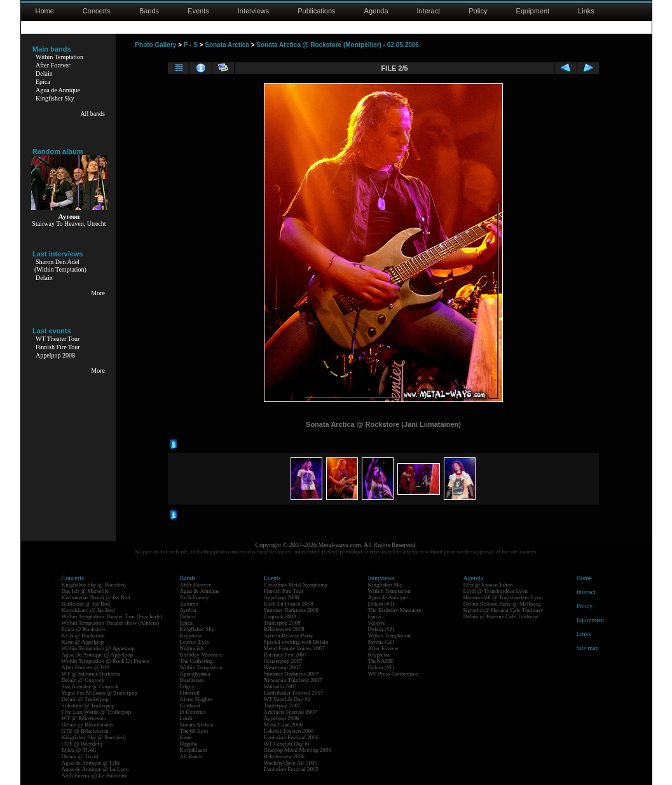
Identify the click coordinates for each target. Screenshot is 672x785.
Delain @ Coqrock (83, 680)
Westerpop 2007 (283, 667)
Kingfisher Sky (55, 98)
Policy (478, 11)
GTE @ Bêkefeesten (85, 731)
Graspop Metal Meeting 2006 (298, 750)
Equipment (533, 11)
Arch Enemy (195, 597)
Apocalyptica (195, 674)
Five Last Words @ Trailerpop (96, 712)
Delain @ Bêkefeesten (87, 725)
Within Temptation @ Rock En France (106, 661)
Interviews (254, 11)
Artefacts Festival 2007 (291, 712)
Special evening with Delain (296, 642)
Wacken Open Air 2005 (291, 763)
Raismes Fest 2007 (285, 655)
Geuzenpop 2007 (283, 661)
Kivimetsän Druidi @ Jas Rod (96, 597)
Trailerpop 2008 (282, 623)
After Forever (53, 65)
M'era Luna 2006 (284, 725)
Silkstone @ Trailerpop (88, 705)
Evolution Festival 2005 (291, 769)
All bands (93, 114)
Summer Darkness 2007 (291, 674)
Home (45, 11)
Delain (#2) (381, 629)
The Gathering (196, 661)
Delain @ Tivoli (80, 756)
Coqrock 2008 (280, 616)
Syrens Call (381, 642)
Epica (43, 82)
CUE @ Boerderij (82, 744)
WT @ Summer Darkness (91, 674)
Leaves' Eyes (195, 642)
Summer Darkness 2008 (291, 610)
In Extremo (193, 712)
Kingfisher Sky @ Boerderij (94, 585)
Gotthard (190, 705)
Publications (316, 11)
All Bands (191, 756)
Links (586, 11)
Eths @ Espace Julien (488, 585)
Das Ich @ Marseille (86, 591)
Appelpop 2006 (282, 718)
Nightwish (192, 648)
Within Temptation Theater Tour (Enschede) (112, 616)
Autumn (189, 604)
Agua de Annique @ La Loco (95, 769)
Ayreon (188, 610)
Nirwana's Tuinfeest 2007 (293, 680)
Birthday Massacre (202, 655)
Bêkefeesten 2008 (284, 629)
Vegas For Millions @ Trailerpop (99, 693)
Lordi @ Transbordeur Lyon (496, 591)
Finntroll (190, 693)
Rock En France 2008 (289, 604)
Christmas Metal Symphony (296, 585)
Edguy (188, 686)
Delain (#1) (381, 667)
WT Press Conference (393, 674)
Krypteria (191, 636)
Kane (186, 737)
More (98, 293)
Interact (429, 11)
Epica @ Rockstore (84, 629)
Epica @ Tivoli (79, 750)
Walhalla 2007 (280, 686)
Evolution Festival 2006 (291, 737)
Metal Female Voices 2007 (294, 648)
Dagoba (189, 744)
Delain (44, 73)
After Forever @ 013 (86, 667)
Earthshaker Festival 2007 (294, 693)
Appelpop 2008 (55, 355)
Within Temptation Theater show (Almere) (111, 623)
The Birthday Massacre (395, 610)
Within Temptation (59, 57)
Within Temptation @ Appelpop (98, 648)
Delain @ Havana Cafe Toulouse (501, 616)
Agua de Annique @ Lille (91, 763)
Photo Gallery (155, 45)
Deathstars (192, 680)
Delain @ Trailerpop (85, 699)
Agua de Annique (58, 90)
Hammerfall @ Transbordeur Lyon (503, 597)
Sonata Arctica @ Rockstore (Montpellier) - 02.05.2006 (338, 45)
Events (198, 11)
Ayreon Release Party (289, 636)
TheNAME (381, 661)
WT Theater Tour (58, 339)
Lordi (186, 718)
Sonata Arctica (227, 45)
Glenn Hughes (196, 699)
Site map (588, 648)
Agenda (376, 11)
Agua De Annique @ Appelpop (98, 655)
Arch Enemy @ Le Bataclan (94, 775)
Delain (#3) (381, 604)
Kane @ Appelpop (83, 642)
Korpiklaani (194, 750)
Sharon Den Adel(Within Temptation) (60, 266)
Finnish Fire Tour (58, 347)
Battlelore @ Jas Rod (86, 604)
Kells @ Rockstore (83, 636)
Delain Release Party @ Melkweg (502, 604)
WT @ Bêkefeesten (84, 718)
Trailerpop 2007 (282, 705)
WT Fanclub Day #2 (287, 699)
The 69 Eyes (194, 731)
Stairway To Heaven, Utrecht (69, 224)
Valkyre (377, 623)
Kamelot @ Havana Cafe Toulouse (503, 610)
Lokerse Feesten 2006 (289, 731)
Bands (149, 11)
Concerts (97, 11)
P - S (191, 45)
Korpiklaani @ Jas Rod (88, 610)
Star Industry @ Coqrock (91, 686)
